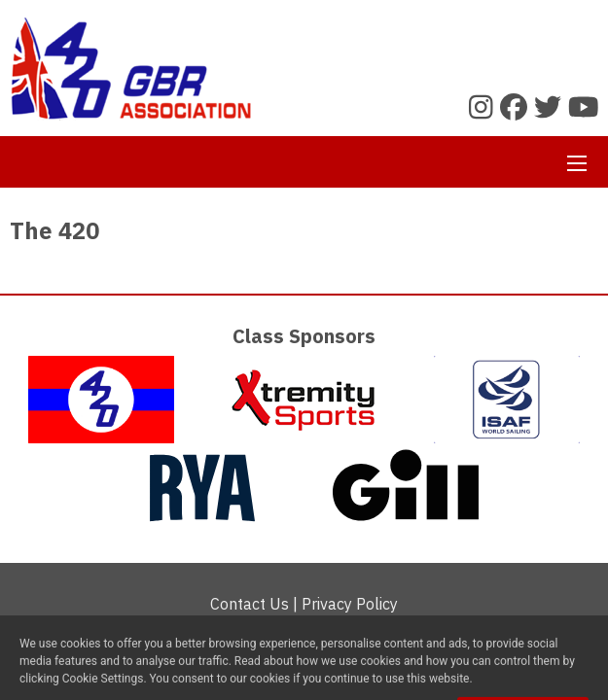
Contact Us (250, 604)
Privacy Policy (350, 604)
